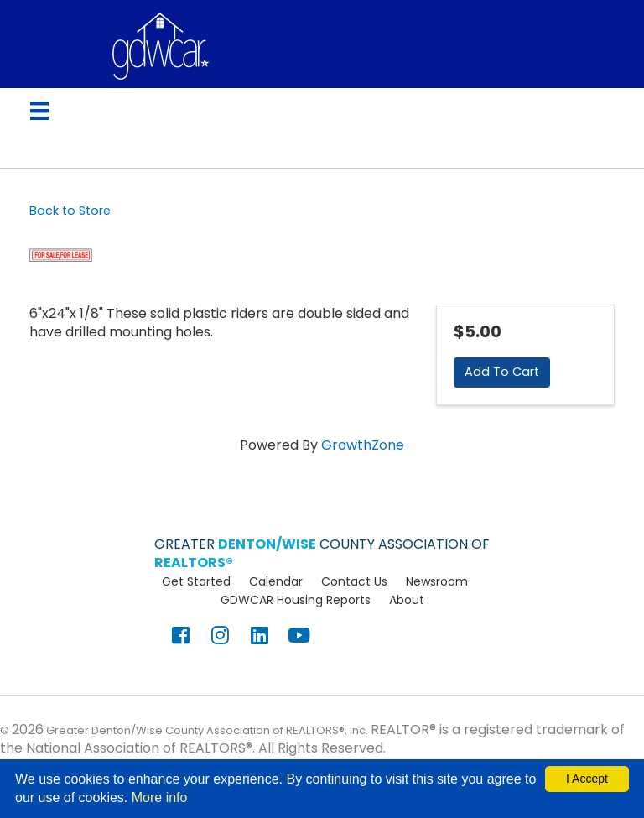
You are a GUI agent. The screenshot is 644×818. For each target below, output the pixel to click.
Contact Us (354, 581)
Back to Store (70, 211)
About (407, 600)
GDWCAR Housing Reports (296, 600)
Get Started (196, 581)
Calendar (276, 581)
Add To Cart (502, 372)
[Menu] (39, 111)
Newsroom (437, 581)
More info (160, 797)
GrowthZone (363, 445)
